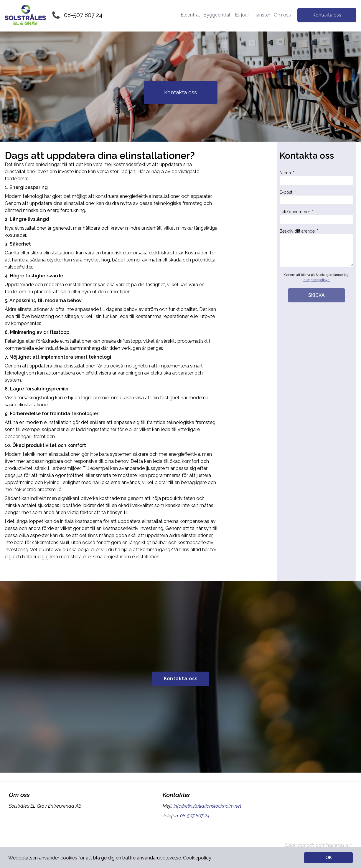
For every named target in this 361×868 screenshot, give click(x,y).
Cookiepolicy (197, 858)
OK (329, 858)
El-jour (242, 15)
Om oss (282, 15)
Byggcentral (217, 15)
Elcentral (190, 15)
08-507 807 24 (83, 15)
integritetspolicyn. (317, 280)
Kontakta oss (327, 15)
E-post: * (317, 197)
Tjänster (261, 15)
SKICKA (317, 295)
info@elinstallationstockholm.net (207, 806)
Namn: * (317, 178)
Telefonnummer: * (317, 217)
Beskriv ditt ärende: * (317, 248)
